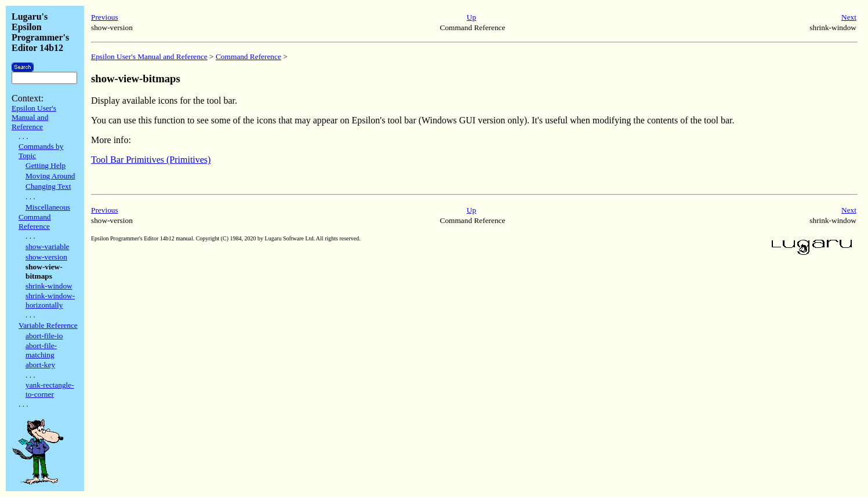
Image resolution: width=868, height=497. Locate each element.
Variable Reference (48, 325)
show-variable (48, 246)
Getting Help (46, 165)
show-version (46, 257)
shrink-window (49, 286)
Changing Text (48, 186)
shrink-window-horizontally (50, 300)
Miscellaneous (48, 207)
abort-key (40, 365)
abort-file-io (44, 336)
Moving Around (50, 176)
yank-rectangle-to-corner (50, 390)
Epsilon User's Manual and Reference (34, 117)
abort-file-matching (41, 350)
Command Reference (35, 222)
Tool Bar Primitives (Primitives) (151, 160)
